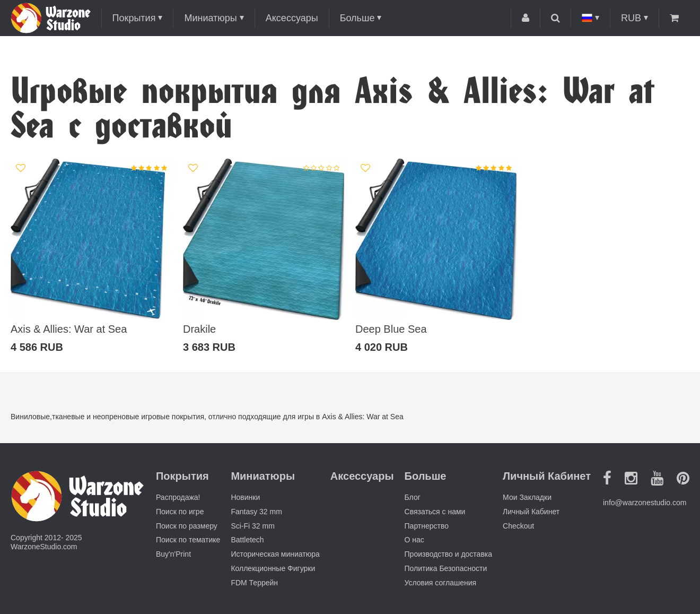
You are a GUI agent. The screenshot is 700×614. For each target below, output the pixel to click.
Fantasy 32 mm (256, 512)
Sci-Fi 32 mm (252, 526)
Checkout (518, 526)
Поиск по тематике (188, 540)
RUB (631, 18)
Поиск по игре (180, 512)
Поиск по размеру (187, 526)
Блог (413, 497)
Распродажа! (178, 497)
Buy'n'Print (173, 554)
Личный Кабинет (531, 512)
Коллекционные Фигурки (273, 568)
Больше (357, 18)
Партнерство (427, 526)
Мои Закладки (527, 497)
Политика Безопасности (446, 568)
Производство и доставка (449, 554)
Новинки (245, 497)
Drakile (199, 329)
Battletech (247, 540)
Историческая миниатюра (275, 554)
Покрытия (134, 18)
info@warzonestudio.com (645, 503)
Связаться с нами (435, 512)
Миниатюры (210, 18)
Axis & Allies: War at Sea (69, 329)
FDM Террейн (254, 583)
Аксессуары (292, 18)
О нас (414, 540)
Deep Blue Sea (391, 329)
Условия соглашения (441, 583)
